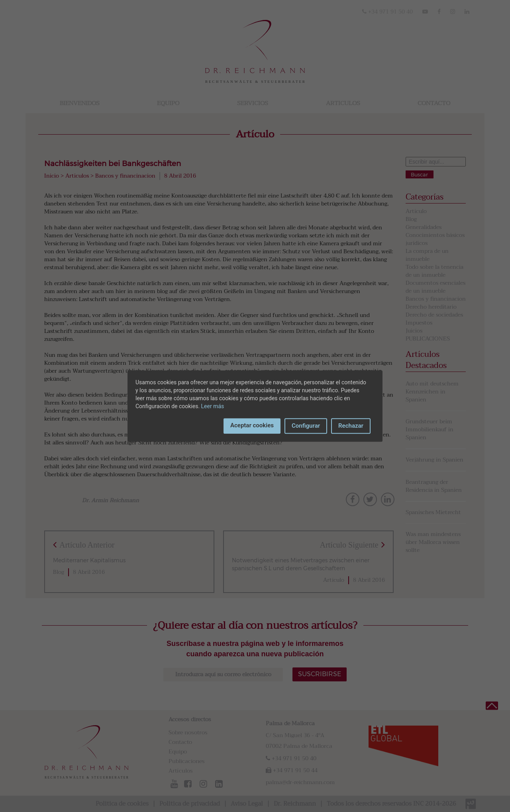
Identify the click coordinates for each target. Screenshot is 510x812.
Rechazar (351, 426)
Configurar (306, 426)
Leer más (213, 406)
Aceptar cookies (252, 425)
